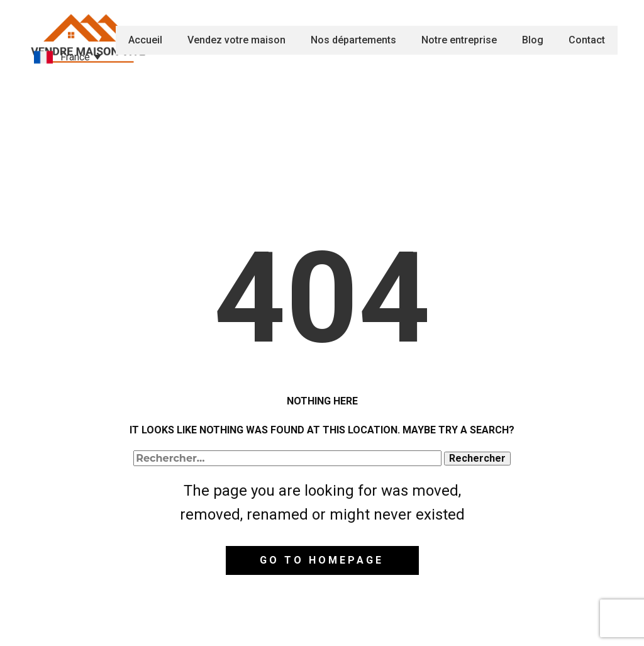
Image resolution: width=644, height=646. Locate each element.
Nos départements (353, 40)
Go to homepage (322, 560)
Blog (533, 40)
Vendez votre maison (236, 40)
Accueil (145, 40)
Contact (587, 40)
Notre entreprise (459, 40)
